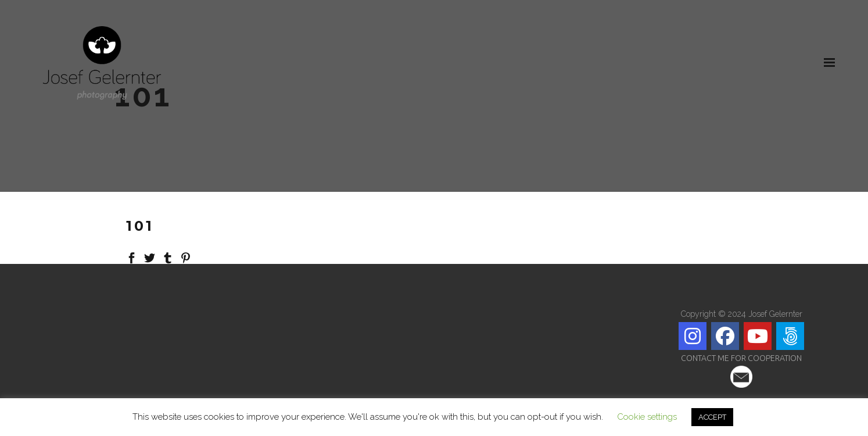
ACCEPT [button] (712, 417)
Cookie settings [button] (647, 417)
